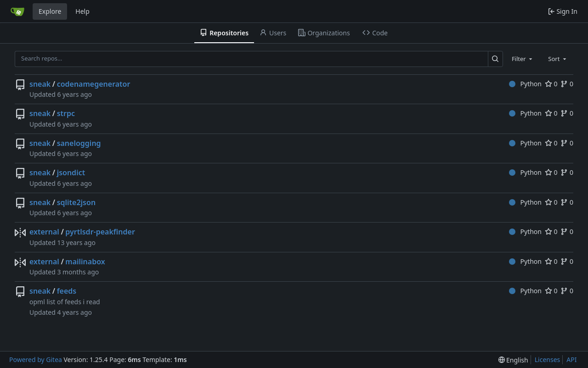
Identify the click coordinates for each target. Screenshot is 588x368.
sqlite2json (76, 202)
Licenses (548, 360)
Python (525, 84)
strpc (66, 113)
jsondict (71, 173)
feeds (67, 291)
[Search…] (495, 59)
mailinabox (85, 262)
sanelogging (79, 143)
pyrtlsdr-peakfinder (100, 232)
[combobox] (523, 59)
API (571, 360)
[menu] (513, 360)
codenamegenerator (94, 84)
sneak (40, 84)
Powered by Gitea (36, 360)
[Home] (17, 11)
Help (82, 11)
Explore (50, 11)
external (44, 232)
